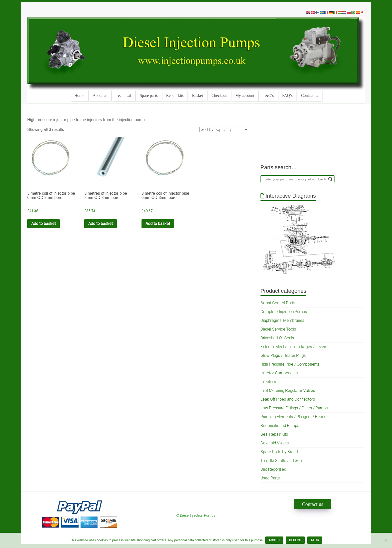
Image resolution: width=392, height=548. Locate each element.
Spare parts (149, 95)
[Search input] (295, 179)
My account (245, 95)
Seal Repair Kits (274, 434)
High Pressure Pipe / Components (290, 364)
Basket (197, 95)
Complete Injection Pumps (284, 312)
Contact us (309, 95)
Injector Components (279, 373)
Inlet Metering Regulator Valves (288, 390)
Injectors (268, 382)
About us (100, 95)
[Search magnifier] (330, 179)
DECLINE (295, 540)
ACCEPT (274, 540)
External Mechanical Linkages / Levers (294, 347)
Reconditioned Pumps (280, 426)
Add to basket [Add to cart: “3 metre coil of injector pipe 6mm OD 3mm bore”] (158, 224)
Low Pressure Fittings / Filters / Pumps (294, 408)
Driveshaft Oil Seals (277, 338)
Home (79, 95)
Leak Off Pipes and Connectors (288, 399)
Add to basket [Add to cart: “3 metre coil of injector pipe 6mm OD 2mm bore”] (43, 224)
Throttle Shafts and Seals (282, 461)
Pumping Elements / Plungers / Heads (293, 417)
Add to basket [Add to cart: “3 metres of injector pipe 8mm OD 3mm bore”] (100, 224)
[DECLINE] (386, 540)
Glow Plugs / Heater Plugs (283, 355)
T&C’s (268, 95)
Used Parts (270, 478)
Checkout (219, 95)
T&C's (315, 540)
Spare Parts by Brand (279, 452)
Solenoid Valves (275, 443)
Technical (123, 95)
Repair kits (175, 95)
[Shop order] (224, 129)
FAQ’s (287, 95)
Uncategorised (273, 469)
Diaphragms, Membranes (282, 320)
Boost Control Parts (278, 303)
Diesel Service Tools (278, 329)
